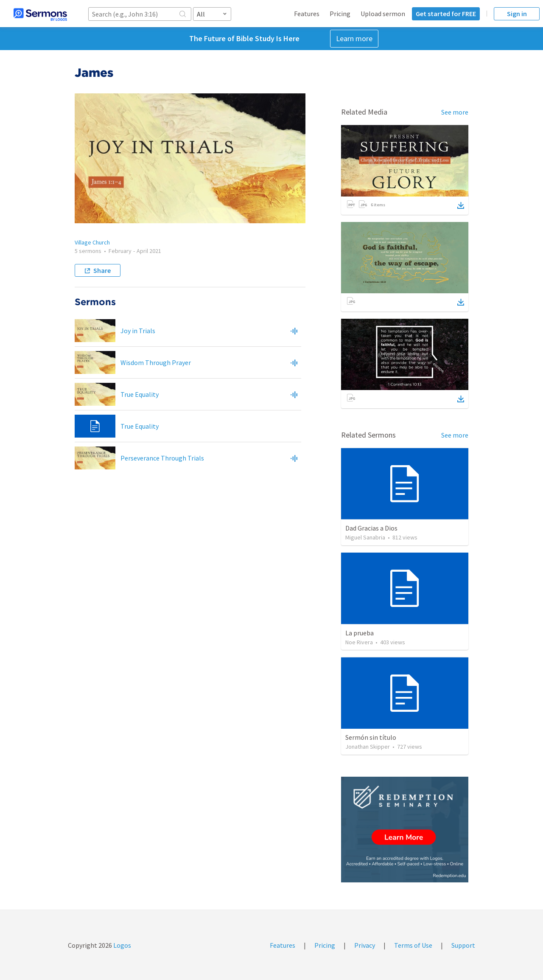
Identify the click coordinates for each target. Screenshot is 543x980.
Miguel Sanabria (365, 537)
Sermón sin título (371, 737)
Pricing (340, 14)
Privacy (365, 945)
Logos (122, 945)
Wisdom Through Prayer (156, 362)
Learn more (354, 38)
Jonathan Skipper (368, 747)
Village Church (92, 242)
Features (307, 14)
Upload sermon (383, 14)
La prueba (360, 633)
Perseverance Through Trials (162, 458)
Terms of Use (413, 945)
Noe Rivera (359, 642)
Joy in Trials (138, 331)
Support (463, 945)
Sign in (517, 14)
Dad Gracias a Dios (371, 528)
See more (455, 112)
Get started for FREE (446, 14)
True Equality (140, 394)
